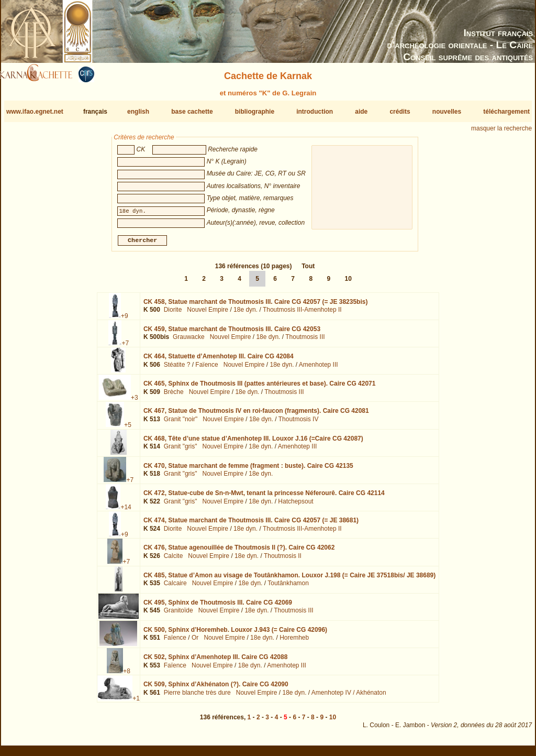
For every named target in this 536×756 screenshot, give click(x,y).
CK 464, (219, 360)
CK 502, (215, 661)
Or (195, 642)
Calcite (174, 560)
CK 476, (239, 552)
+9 (125, 320)
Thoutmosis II (283, 560)
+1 (136, 703)
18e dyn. (245, 314)
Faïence (206, 369)
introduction (315, 112)
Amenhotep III (319, 369)
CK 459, (232, 333)
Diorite (173, 314)
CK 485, (289, 579)
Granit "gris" (181, 451)
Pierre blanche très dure (197, 697)
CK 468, (253, 442)
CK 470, (248, 470)
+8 (127, 675)
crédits (400, 112)
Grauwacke (189, 341)
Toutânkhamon (288, 587)
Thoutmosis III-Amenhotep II (302, 314)
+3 (135, 402)
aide (361, 112)
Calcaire (175, 587)
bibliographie (255, 112)
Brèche (174, 396)
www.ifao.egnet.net (35, 112)
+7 (125, 347)
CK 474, (251, 524)
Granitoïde (178, 615)
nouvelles (447, 112)
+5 (128, 429)
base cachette (192, 112)
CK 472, (264, 497)
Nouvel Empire (208, 314)
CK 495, (218, 607)
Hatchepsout (295, 505)
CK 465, (259, 388)
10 (348, 283)
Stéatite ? (177, 369)
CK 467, (256, 415)
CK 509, (216, 688)
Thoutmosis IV (299, 423)
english (138, 112)
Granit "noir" (181, 423)
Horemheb (294, 642)
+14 (126, 511)
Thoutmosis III (305, 341)
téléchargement (506, 112)
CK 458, (256, 306)
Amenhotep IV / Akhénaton (349, 697)
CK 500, (235, 634)
